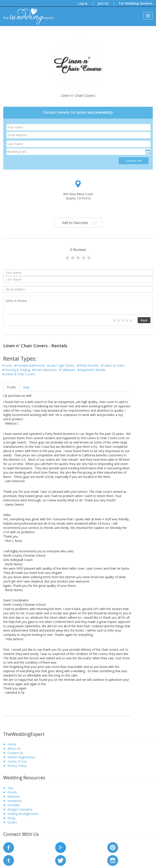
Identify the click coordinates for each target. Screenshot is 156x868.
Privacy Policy (17, 766)
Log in (83, 3)
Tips (10, 788)
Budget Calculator (20, 809)
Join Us (103, 3)
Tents (8, 365)
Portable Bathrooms (31, 365)
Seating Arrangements (23, 814)
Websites (14, 796)
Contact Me (134, 161)
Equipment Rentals (93, 370)
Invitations (15, 801)
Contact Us (15, 753)
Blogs (12, 818)
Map (26, 387)
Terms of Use (17, 761)
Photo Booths (89, 365)
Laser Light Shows (62, 365)
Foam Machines (45, 370)
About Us (14, 748)
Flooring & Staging (17, 370)
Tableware (68, 370)
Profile (11, 387)
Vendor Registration (21, 757)
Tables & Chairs (114, 365)
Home (12, 744)
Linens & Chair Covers (20, 374)
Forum (12, 792)
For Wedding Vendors (136, 3)
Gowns (12, 822)
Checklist (14, 805)
